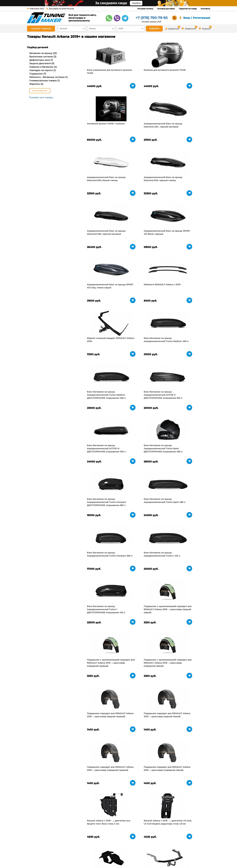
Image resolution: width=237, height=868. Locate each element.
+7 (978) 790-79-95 (152, 18)
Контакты (205, 9)
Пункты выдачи (68, 856)
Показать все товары (41, 97)
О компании (66, 852)
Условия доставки (166, 9)
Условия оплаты (145, 9)
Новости (64, 859)
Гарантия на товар (188, 9)
